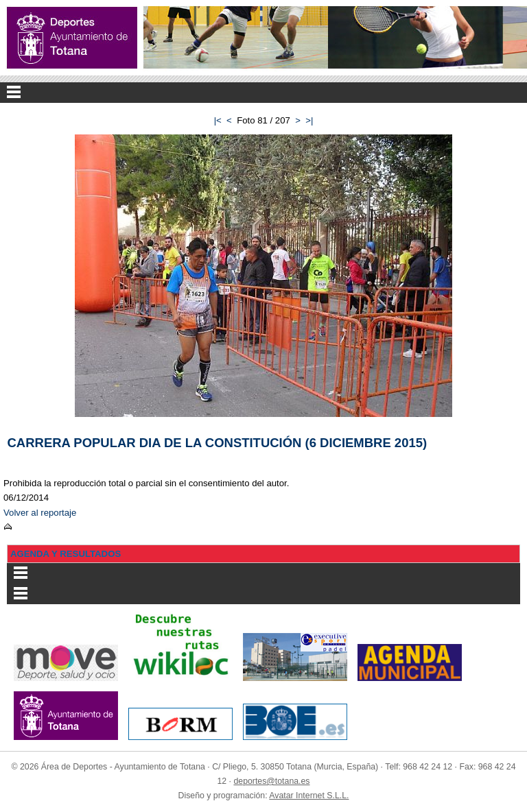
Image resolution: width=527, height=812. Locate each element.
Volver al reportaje (40, 513)
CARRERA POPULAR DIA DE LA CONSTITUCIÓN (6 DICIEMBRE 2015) (218, 443)
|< (218, 120)
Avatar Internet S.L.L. (309, 796)
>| (309, 120)
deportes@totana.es (271, 781)
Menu (263, 93)
